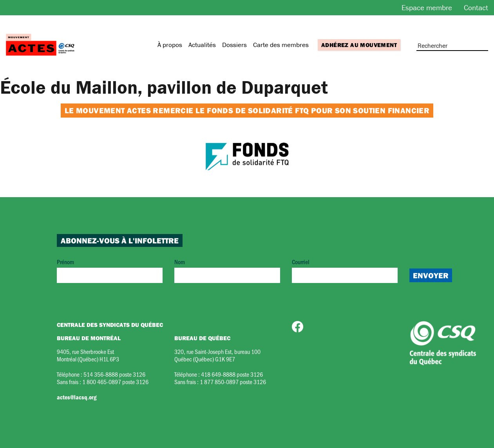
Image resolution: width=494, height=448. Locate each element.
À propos (170, 45)
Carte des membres (281, 45)
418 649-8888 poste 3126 (232, 374)
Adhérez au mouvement (359, 45)
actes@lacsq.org (77, 397)
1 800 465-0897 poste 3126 (115, 382)
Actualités (202, 45)
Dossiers (234, 45)
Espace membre (427, 7)
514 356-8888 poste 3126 (114, 374)
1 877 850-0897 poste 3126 (233, 382)
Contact (476, 7)
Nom (227, 270)
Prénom (110, 270)
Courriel (345, 270)
